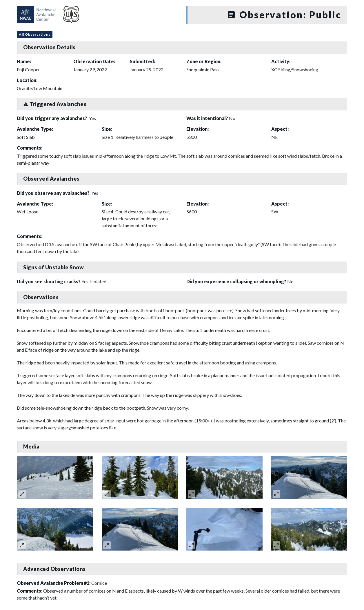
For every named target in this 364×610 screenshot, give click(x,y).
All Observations (35, 34)
